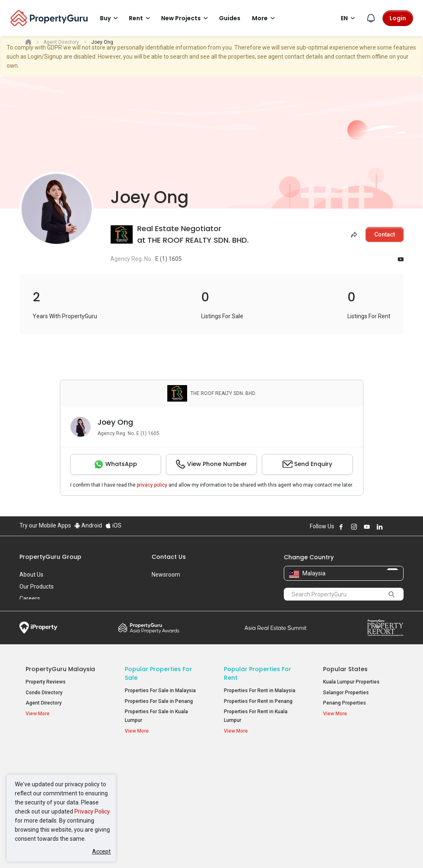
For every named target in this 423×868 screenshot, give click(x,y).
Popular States (345, 669)
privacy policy (152, 485)
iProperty (38, 628)
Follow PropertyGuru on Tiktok (400, 527)
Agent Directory (44, 703)
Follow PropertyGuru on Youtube (367, 527)
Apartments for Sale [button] (152, 779)
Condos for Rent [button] (247, 790)
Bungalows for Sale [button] (151, 801)
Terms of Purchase (210, 849)
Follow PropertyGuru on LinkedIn (380, 527)
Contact (385, 234)
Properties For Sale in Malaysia (160, 691)
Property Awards (149, 628)
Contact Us (169, 557)
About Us (31, 575)
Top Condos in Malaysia (360, 758)
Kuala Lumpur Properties (351, 682)
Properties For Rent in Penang (258, 701)
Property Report (385, 628)
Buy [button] (110, 18)
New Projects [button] (186, 18)
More (265, 18)
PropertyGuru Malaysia (60, 669)
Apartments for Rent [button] (252, 779)
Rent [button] (141, 18)
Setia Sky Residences (348, 771)
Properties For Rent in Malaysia (260, 691)
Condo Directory (44, 693)
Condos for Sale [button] (147, 790)
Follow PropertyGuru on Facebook (341, 527)
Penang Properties (345, 703)
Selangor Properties (346, 693)
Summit (276, 628)
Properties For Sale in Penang (159, 701)
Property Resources (55, 758)
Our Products (37, 587)
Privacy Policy (92, 811)
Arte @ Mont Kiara (344, 792)
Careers (30, 598)
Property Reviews (46, 682)
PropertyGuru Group (50, 557)
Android (88, 525)
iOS (113, 525)
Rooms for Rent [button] (246, 801)
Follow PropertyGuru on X (391, 527)
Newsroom (166, 575)
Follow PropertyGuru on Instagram (354, 527)
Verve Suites (338, 781)
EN (349, 18)
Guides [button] (230, 18)
